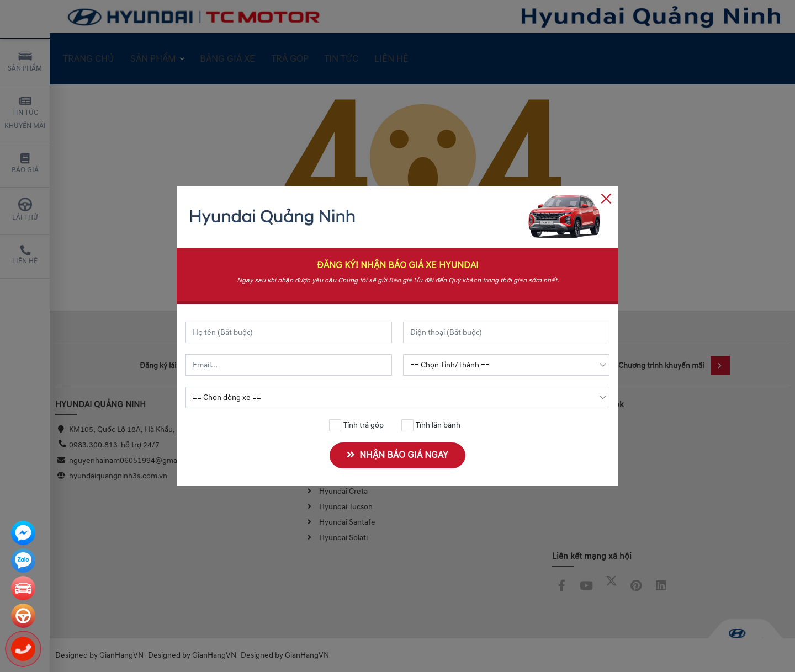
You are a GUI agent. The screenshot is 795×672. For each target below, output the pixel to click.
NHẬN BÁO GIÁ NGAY (397, 455)
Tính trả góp (357, 425)
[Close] (606, 198)
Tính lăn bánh (431, 425)
